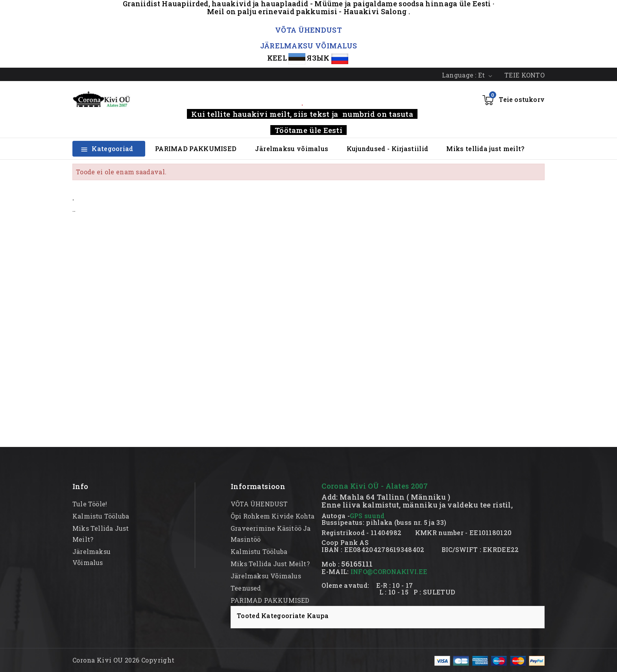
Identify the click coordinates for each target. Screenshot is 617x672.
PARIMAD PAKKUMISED (196, 149)
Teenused (246, 588)
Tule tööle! (90, 504)
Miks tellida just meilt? (485, 149)
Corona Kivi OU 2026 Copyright (124, 660)
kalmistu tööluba (101, 516)
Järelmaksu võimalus (292, 149)
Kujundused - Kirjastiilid (388, 149)
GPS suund (367, 516)
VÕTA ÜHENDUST (308, 30)
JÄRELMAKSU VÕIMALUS (309, 46)
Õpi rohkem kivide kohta (273, 516)
